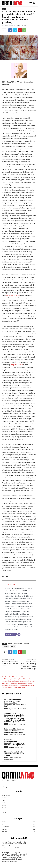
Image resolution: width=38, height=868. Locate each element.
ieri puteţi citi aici (17, 365)
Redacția (11, 747)
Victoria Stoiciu (8, 26)
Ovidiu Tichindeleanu (15, 758)
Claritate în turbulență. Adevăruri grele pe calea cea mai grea (14, 754)
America (10, 644)
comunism (6, 646)
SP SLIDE (13, 646)
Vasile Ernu (5, 848)
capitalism (26, 644)
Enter (4, 9)
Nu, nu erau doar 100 (13, 295)
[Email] (19, 634)
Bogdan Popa (13, 709)
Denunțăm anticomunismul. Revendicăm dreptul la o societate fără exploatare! (14, 742)
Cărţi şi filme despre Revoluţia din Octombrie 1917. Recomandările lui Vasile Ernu (15, 844)
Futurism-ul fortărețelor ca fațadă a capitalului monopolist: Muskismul (14, 731)
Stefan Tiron (12, 735)
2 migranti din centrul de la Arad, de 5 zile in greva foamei (10, 663)
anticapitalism (18, 644)
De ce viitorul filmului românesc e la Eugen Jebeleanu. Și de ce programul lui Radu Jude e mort (15, 703)
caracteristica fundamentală (16, 370)
